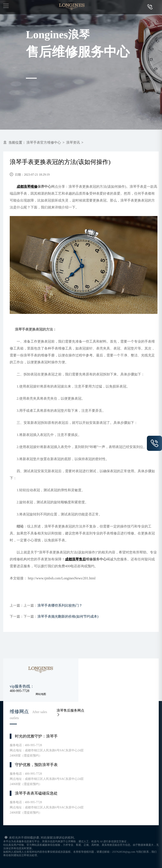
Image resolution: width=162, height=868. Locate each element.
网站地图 (41, 694)
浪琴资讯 (73, 142)
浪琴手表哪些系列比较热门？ (60, 605)
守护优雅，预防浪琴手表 (36, 765)
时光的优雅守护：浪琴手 (36, 736)
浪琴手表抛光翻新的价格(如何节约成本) (68, 616)
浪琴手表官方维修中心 (44, 142)
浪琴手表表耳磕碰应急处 (36, 793)
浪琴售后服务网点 (70, 712)
